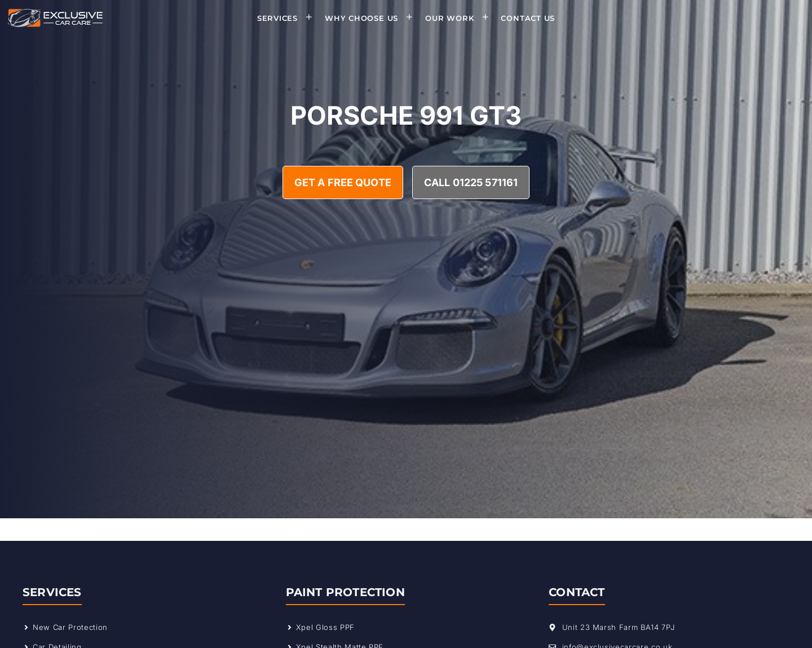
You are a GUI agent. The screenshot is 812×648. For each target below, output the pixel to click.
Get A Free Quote (343, 182)
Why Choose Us (372, 18)
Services (288, 18)
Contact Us (528, 18)
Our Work (460, 18)
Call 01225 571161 (471, 182)
